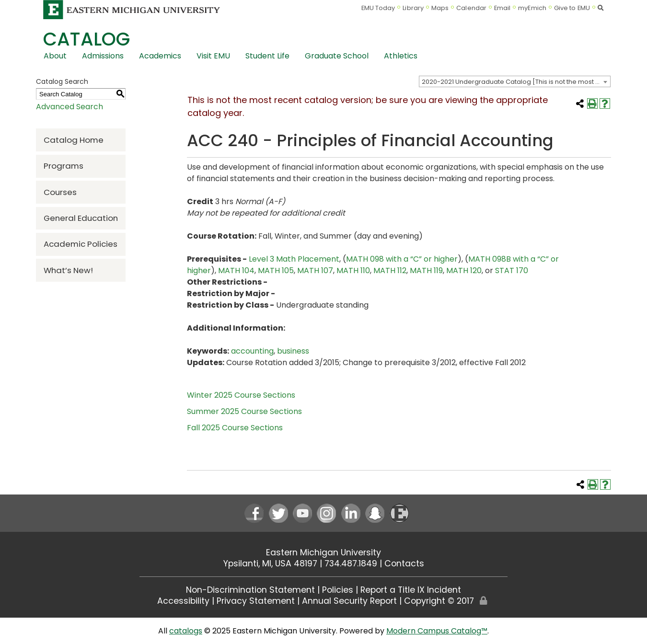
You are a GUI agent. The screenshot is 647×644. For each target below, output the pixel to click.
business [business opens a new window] (293, 351)
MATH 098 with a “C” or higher (402, 259)
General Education (81, 218)
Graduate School (337, 56)
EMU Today (378, 8)
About (55, 56)
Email (503, 8)
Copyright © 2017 (439, 601)
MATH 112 (390, 270)
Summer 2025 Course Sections (244, 411)
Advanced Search (69, 107)
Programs (64, 166)
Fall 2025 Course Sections (235, 428)
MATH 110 (353, 270)
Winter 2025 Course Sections (241, 395)
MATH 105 (276, 270)
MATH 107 (315, 270)
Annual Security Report (349, 601)
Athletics (401, 56)
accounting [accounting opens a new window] (252, 351)
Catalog (87, 39)
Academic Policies (81, 244)
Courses (60, 192)
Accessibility (183, 601)
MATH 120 (464, 270)
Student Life (267, 56)
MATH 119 (426, 270)
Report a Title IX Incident (411, 590)
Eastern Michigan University (323, 552)
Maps (440, 8)
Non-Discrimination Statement (250, 590)
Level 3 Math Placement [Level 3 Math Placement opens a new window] (294, 259)
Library (413, 8)
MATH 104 (236, 270)
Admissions (103, 56)
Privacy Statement (256, 601)
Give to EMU (572, 8)
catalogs (186, 631)
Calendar (471, 8)
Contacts (404, 563)
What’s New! (68, 270)
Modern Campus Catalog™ (437, 631)
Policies (338, 590)
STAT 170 (512, 270)
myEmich (532, 8)
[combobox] (515, 81)
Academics (160, 56)
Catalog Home (74, 140)
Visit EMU (213, 56)
